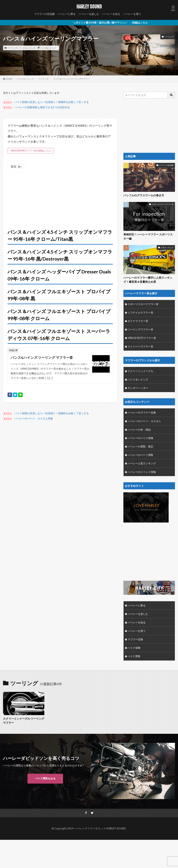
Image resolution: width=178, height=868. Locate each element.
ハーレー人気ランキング (142, 463)
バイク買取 (134, 656)
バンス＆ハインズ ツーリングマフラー (71, 79)
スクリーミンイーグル (140, 371)
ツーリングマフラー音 (140, 329)
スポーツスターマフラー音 (163, 204)
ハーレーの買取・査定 (140, 446)
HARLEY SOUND (89, 7)
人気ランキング (167, 248)
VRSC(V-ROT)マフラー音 (142, 338)
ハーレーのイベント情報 (142, 472)
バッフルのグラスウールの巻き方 (144, 195)
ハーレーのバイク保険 (140, 438)
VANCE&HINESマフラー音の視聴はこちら (31, 151)
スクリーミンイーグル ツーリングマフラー (24, 721)
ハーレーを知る (111, 14)
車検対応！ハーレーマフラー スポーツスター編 (148, 236)
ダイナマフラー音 (138, 321)
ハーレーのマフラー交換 (142, 413)
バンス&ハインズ (48, 48)
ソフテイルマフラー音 (140, 313)
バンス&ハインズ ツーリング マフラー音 (42, 358)
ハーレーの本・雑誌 (139, 430)
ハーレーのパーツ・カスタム (144, 421)
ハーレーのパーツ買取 (140, 455)
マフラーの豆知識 (44, 14)
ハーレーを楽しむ (89, 14)
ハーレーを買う (132, 14)
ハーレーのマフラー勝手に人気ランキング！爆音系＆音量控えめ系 (148, 280)
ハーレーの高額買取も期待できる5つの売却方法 (42, 107)
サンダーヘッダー (138, 388)
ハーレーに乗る (67, 14)
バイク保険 (134, 648)
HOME (9, 79)
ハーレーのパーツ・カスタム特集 (34, 418)
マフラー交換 (135, 639)
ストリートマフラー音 (140, 346)
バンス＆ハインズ (27, 48)
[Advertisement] (60, 197)
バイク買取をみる (45, 778)
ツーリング (12, 48)
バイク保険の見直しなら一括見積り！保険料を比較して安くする (52, 102)
